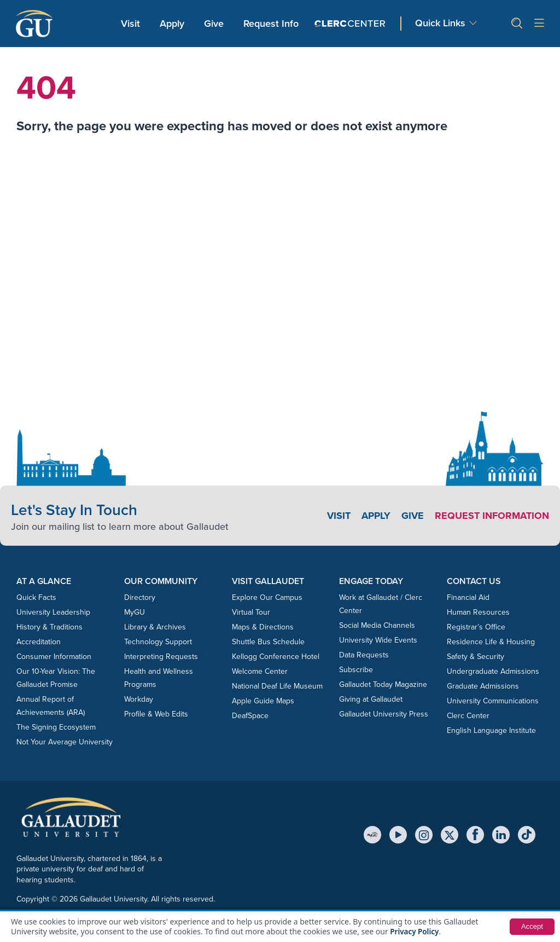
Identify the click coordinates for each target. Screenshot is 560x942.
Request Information (492, 516)
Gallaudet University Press (384, 714)
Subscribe (356, 670)
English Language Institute (491, 730)
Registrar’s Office (476, 627)
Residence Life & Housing (491, 642)
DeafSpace (250, 716)
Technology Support (158, 642)
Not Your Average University (65, 742)
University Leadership (53, 612)
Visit (130, 24)
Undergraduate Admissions (493, 671)
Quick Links (440, 23)
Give (214, 24)
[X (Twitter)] (450, 835)
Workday (139, 699)
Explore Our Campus (267, 597)
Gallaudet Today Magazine (383, 684)
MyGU (135, 612)
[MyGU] (372, 835)
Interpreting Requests (161, 657)
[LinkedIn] (501, 835)
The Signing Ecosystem (56, 727)
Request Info (271, 24)
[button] (512, 23)
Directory (140, 597)
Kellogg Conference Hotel (276, 657)
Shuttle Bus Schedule (268, 642)
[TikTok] (527, 835)
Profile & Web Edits (156, 714)
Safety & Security (476, 657)
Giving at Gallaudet (371, 699)
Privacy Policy (415, 931)
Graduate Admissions (483, 686)
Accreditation (39, 642)
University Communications (493, 701)
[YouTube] (398, 835)
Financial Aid (468, 597)
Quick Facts (36, 597)
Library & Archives (155, 627)
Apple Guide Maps (263, 701)
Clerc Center (468, 716)
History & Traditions (49, 627)
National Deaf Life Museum (277, 686)
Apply (174, 23)
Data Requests (364, 655)
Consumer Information (54, 657)
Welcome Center (260, 671)
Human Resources (478, 612)
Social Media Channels (377, 625)
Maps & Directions (263, 627)
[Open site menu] (539, 24)
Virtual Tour (251, 612)
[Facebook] (475, 835)
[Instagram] (424, 835)
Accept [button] (531, 927)
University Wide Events (378, 640)
